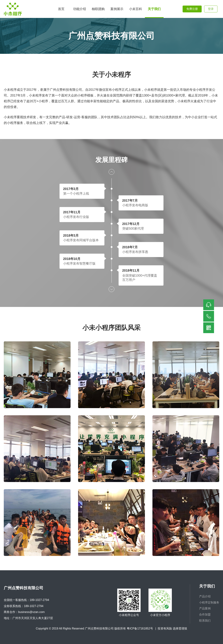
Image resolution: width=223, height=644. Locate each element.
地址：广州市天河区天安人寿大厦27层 (28, 618)
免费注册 (192, 9)
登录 (211, 9)
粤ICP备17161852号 (140, 628)
